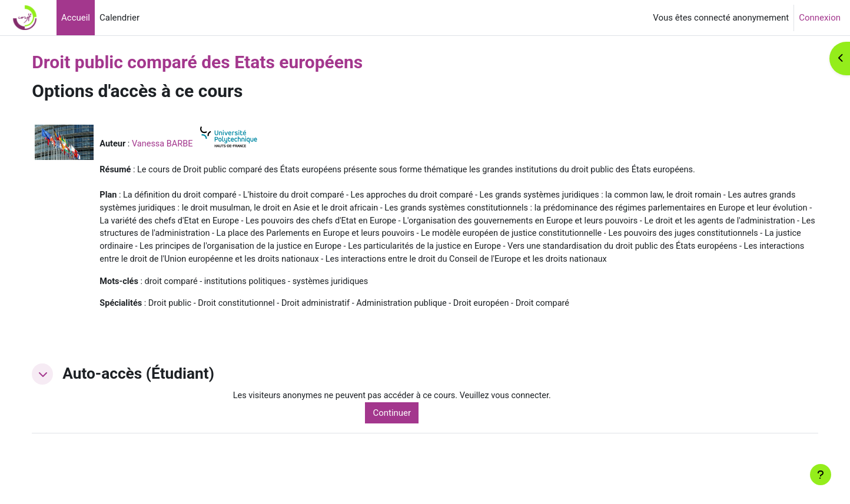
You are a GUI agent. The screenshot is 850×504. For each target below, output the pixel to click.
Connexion (820, 18)
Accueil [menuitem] (76, 18)
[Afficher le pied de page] (821, 475)
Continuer (410, 432)
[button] (68, 392)
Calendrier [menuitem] (119, 18)
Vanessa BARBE (189, 143)
